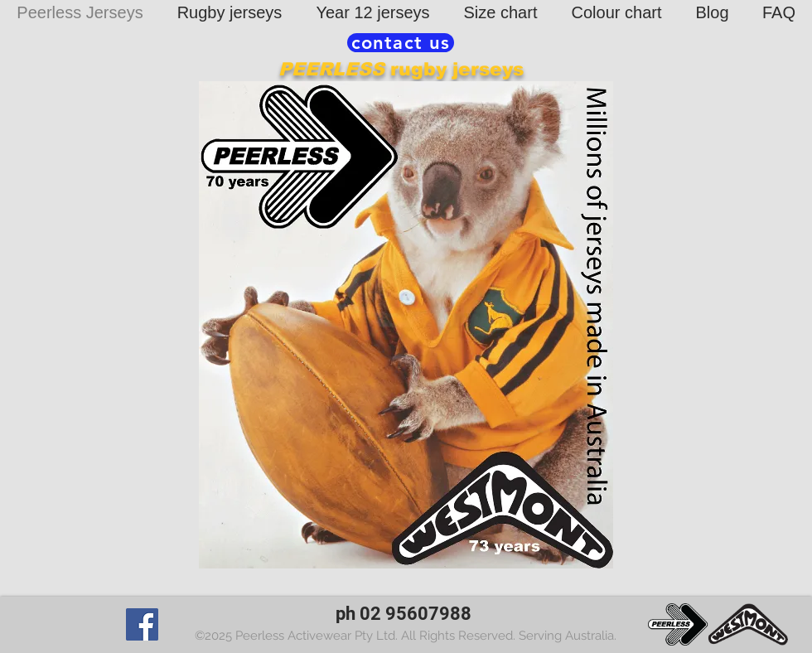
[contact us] (401, 43)
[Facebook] (142, 624)
